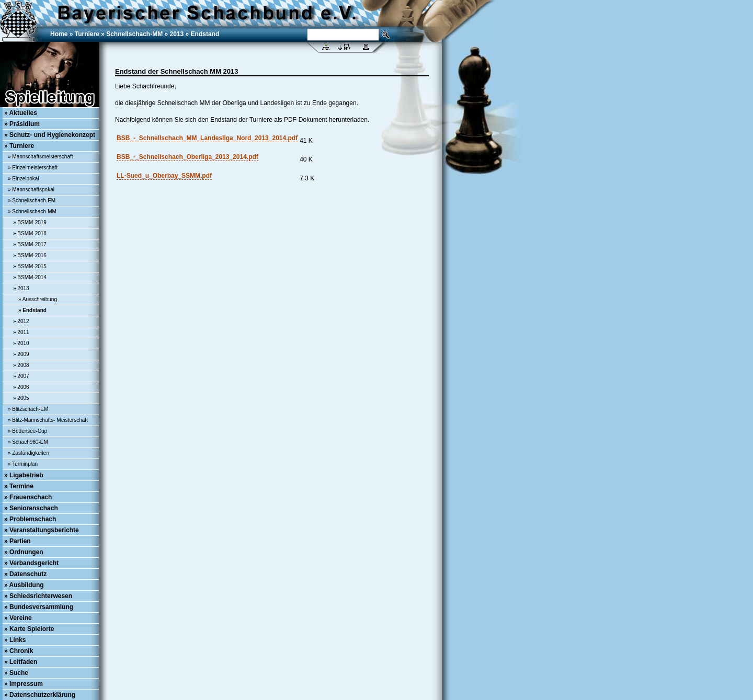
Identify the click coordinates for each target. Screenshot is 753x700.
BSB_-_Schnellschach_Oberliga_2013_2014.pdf (187, 157)
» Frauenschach (28, 497)
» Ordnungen (24, 552)
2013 (177, 34)
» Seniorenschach (31, 508)
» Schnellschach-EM (32, 200)
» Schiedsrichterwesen (38, 596)
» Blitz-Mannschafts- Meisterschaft (48, 420)
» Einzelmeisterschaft (33, 168)
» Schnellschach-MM (32, 211)
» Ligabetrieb (24, 475)
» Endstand (32, 310)
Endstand (205, 34)
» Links (15, 640)
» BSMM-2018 (30, 233)
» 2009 (21, 354)
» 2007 (21, 376)
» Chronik (19, 651)
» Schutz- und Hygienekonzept (50, 135)
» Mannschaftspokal (31, 190)
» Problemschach (30, 519)
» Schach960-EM (28, 442)
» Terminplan (23, 464)
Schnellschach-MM (134, 34)
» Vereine (18, 618)
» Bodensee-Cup (27, 431)
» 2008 (21, 365)
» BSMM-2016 (30, 255)
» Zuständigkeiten (28, 453)
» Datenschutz (25, 574)
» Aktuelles (21, 113)
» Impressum (24, 684)
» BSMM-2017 (30, 244)
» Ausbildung (24, 585)
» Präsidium (22, 124)
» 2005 (21, 398)
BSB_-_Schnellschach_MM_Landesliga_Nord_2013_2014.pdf (207, 138)
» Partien (18, 541)
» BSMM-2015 (30, 266)
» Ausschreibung (38, 299)
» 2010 (21, 343)
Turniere (87, 34)
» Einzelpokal (23, 179)
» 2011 (21, 332)
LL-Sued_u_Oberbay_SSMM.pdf (164, 176)
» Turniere (19, 146)
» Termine (19, 486)
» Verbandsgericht (31, 563)
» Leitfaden (21, 662)
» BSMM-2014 (30, 277)
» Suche (16, 673)
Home (59, 34)
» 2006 (21, 387)
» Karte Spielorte (29, 629)
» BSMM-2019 (30, 222)
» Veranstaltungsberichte (42, 530)
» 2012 (21, 321)
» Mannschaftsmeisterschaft (41, 157)
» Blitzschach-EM (28, 409)
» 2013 (21, 288)
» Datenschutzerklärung (40, 695)
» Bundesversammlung (39, 607)
